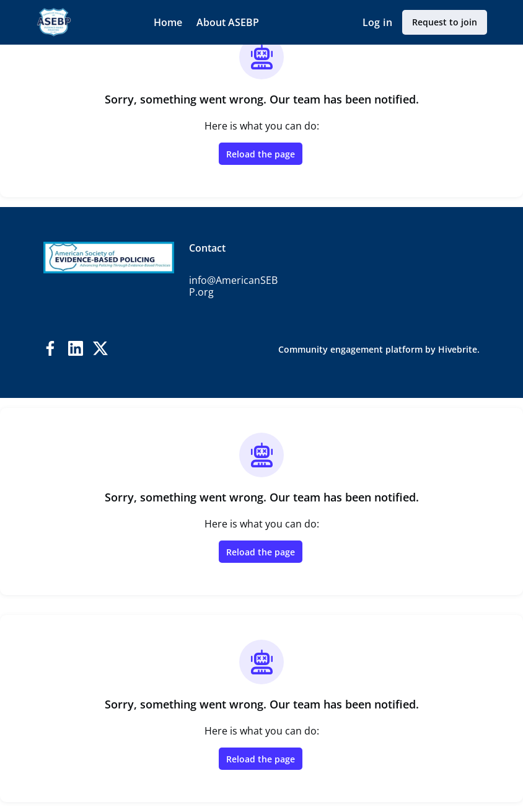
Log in (377, 22)
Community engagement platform (350, 349)
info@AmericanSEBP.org (233, 286)
